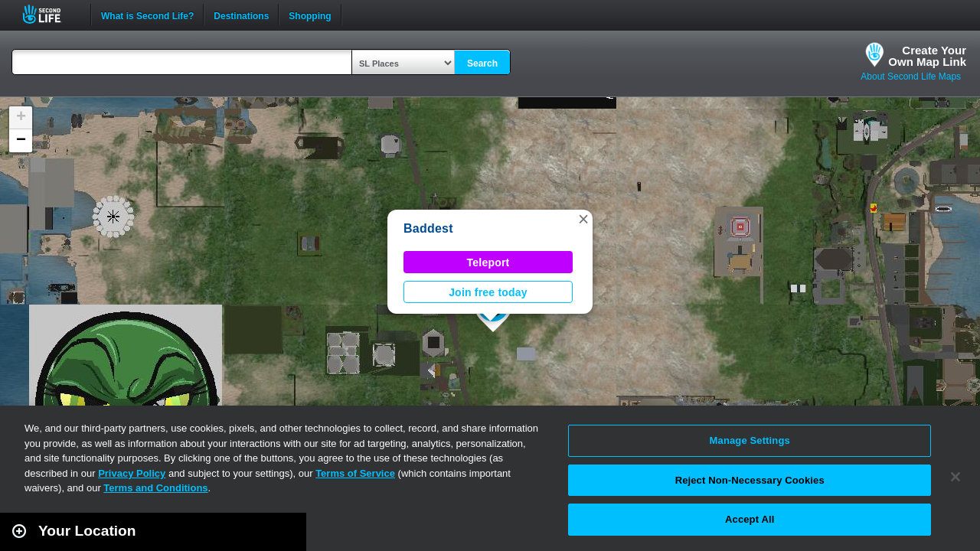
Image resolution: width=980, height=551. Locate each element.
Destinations (241, 15)
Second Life (50, 14)
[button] (583, 219)
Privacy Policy (132, 473)
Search (482, 64)
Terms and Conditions (155, 488)
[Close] (955, 477)
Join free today (488, 292)
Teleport (488, 262)
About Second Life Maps (911, 77)
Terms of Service (355, 473)
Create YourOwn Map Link (927, 56)
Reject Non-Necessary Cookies (750, 480)
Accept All (750, 519)
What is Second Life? (147, 15)
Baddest (428, 228)
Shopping (310, 15)
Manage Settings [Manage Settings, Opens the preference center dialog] (750, 440)
